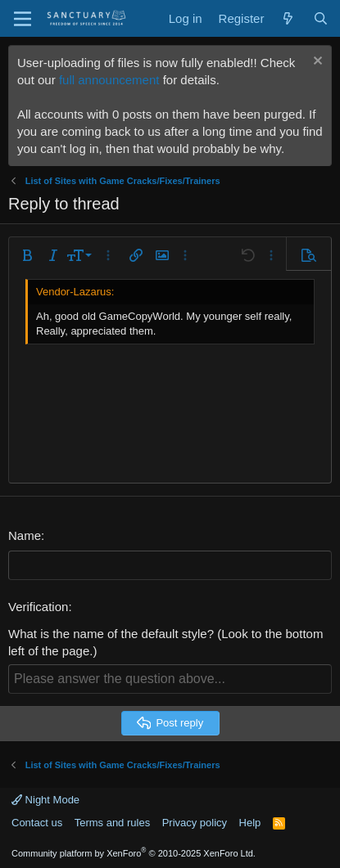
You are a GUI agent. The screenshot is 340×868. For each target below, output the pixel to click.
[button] (27, 255)
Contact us (37, 823)
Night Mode (45, 800)
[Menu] (23, 19)
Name (25, 535)
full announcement (109, 80)
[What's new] (288, 18)
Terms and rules (112, 823)
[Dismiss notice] (316, 63)
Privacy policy (195, 823)
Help (250, 823)
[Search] (321, 18)
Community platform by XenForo (134, 853)
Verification (38, 607)
